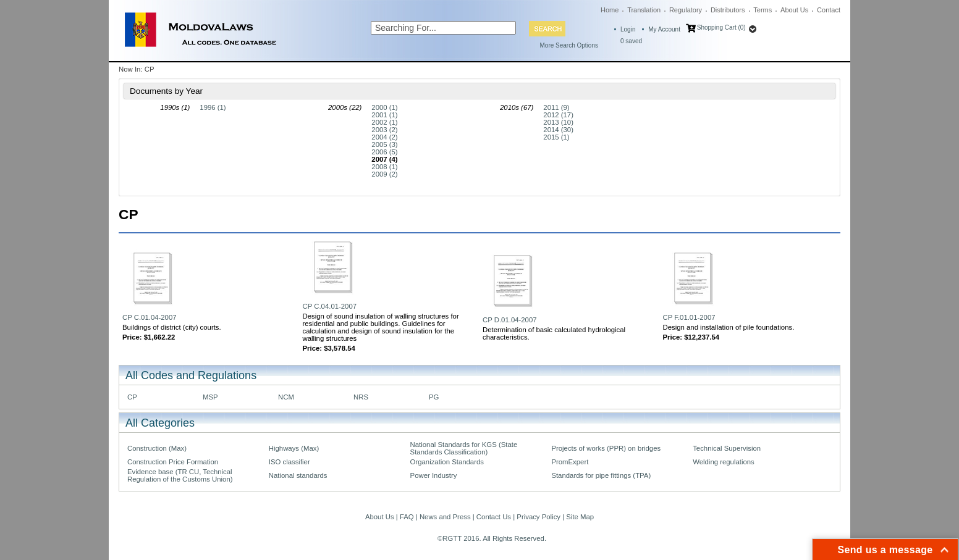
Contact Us (494, 517)
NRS (361, 397)
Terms (763, 10)
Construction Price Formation (173, 462)
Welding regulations (724, 462)
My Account (664, 29)
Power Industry (434, 475)
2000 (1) (384, 107)
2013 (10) (558, 122)
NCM (286, 397)
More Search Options (569, 45)
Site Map (580, 517)
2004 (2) (384, 137)
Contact (829, 10)
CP (132, 397)
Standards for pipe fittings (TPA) (601, 475)
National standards (298, 475)
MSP (210, 397)
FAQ (407, 517)
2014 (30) (558, 130)
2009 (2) (384, 174)
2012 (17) (558, 115)
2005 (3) (384, 144)
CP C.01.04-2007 (150, 317)
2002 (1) (384, 122)
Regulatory (686, 10)
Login (628, 29)
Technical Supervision (727, 448)
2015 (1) (556, 137)
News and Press (445, 517)
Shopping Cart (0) (721, 27)
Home (610, 10)
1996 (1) (213, 107)
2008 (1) (384, 167)
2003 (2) (384, 130)
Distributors (728, 10)
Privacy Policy (539, 517)
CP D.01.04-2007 (510, 320)
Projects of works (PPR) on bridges (606, 448)
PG (434, 397)
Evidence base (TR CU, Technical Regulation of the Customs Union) (180, 475)
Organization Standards (447, 462)
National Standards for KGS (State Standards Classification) (464, 448)
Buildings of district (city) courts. (172, 327)
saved (631, 41)
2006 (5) (384, 152)
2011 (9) (556, 107)
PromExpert (570, 462)
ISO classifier (289, 462)
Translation (644, 10)
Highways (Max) (294, 448)
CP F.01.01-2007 (689, 317)
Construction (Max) (157, 448)
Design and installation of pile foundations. (729, 327)
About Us (794, 10)
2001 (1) (384, 115)
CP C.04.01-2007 (330, 306)
